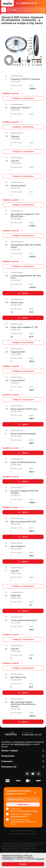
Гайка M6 (15, 649)
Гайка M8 (15, 161)
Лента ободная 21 (18, 546)
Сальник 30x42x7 (18, 380)
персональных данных (29, 811)
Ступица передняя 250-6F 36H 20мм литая (26, 277)
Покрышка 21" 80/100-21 (21, 108)
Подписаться (23, 804)
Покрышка (15, 136)
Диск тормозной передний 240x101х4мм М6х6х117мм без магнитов (23, 704)
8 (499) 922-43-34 (27, 3)
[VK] (27, 774)
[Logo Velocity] (7, 3)
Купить (23, 293)
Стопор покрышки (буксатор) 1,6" (24, 620)
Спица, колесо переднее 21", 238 (24, 327)
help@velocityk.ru (22, 744)
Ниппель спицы (17, 303)
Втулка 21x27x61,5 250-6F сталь (24, 409)
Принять (23, 864)
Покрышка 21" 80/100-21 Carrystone (25, 79)
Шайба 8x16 (16, 596)
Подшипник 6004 (18, 352)
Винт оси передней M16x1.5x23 (23, 522)
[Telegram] (39, 774)
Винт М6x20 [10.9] (18, 677)
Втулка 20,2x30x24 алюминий (23, 462)
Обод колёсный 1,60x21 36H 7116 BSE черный (26, 246)
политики (40, 859)
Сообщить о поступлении (23, 98)
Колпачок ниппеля (18, 186)
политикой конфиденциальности (21, 815)
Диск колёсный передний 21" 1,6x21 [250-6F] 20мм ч (25, 215)
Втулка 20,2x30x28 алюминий (23, 434)
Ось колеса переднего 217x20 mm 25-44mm (24, 492)
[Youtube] (33, 774)
